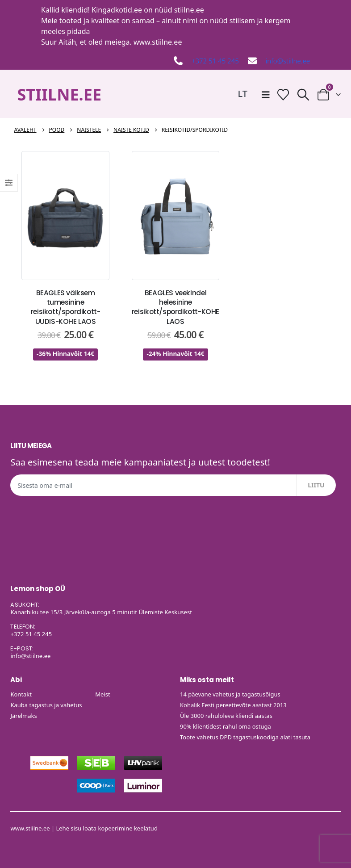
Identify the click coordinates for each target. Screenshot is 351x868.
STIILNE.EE (59, 94)
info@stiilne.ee (288, 61)
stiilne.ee (189, 10)
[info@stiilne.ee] (252, 61)
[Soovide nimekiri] (283, 94)
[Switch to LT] (242, 94)
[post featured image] (65, 216)
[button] (303, 94)
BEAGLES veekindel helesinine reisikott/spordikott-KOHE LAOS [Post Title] (175, 307)
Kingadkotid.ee (117, 10)
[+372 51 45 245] (178, 61)
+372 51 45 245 (215, 61)
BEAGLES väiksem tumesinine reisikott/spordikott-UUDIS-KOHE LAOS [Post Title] (66, 307)
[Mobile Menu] (266, 95)
